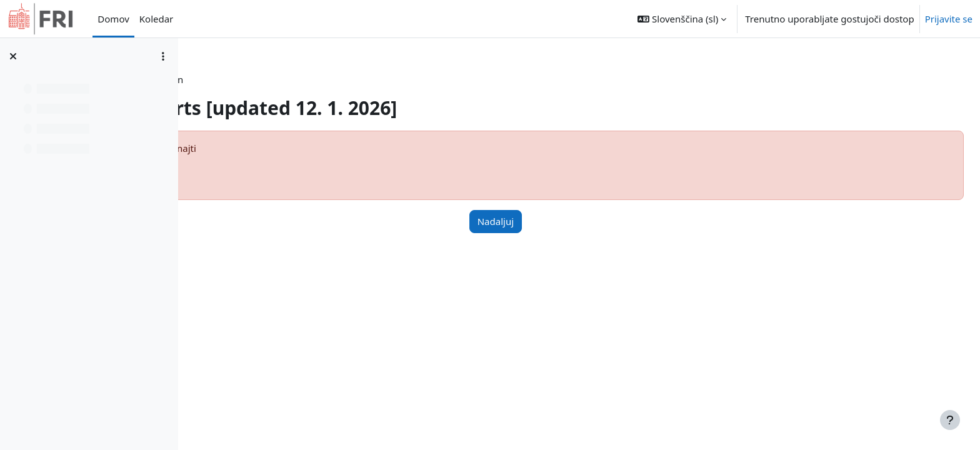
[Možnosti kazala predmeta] (163, 56)
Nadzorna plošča (258, 79)
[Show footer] (950, 420)
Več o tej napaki (250, 172)
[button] (682, 19)
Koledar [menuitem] (157, 19)
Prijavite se (949, 19)
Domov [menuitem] (113, 19)
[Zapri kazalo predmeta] (13, 56)
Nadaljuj (569, 221)
